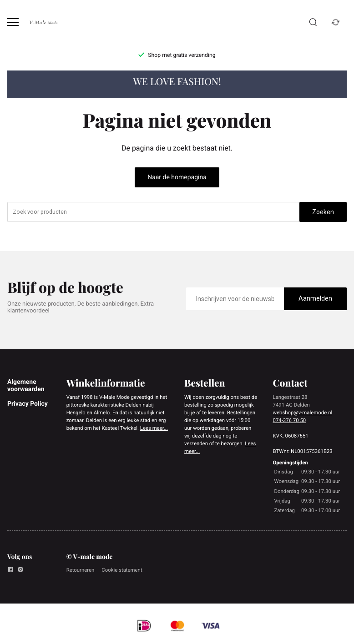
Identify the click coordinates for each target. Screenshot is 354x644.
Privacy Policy (28, 404)
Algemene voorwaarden (26, 386)
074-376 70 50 (290, 420)
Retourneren (81, 570)
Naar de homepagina (177, 177)
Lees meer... (154, 428)
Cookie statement (122, 570)
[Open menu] (13, 22)
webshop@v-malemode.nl (303, 413)
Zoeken (323, 212)
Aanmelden (315, 298)
